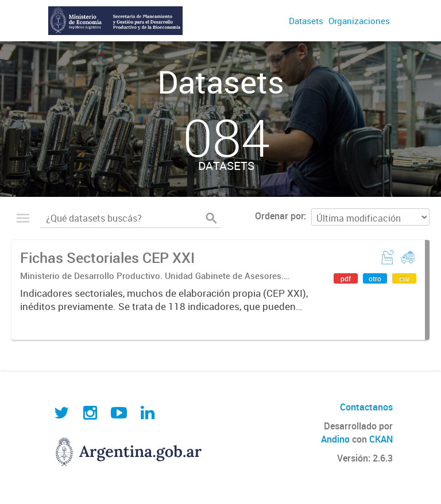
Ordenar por (279, 216)
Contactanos (366, 407)
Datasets (306, 21)
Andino (335, 439)
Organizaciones (359, 21)
